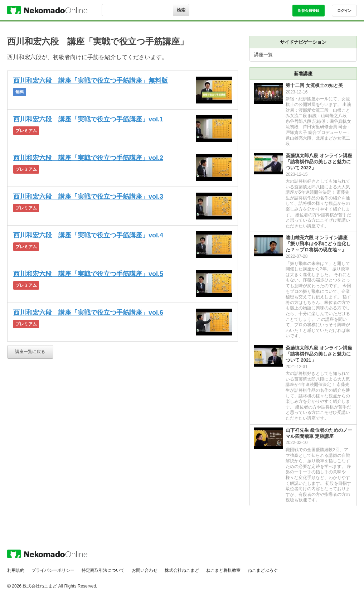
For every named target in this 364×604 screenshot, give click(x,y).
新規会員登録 (309, 11)
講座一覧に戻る (30, 352)
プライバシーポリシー (53, 570)
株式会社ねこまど (182, 570)
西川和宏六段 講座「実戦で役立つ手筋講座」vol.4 (88, 235)
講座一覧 (263, 55)
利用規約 (16, 570)
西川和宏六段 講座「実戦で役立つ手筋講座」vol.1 (88, 119)
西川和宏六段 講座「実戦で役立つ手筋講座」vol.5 (88, 274)
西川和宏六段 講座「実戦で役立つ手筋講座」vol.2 (88, 158)
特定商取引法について (103, 570)
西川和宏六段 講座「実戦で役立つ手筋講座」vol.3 (88, 197)
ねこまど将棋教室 (223, 570)
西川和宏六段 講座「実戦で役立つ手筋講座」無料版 (91, 81)
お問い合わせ (145, 570)
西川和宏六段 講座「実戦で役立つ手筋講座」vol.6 (88, 313)
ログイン (344, 11)
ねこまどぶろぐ (263, 570)
